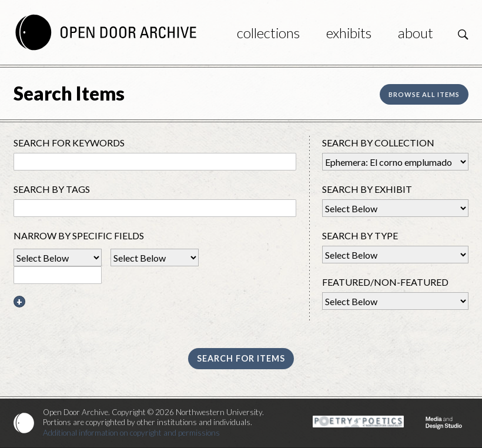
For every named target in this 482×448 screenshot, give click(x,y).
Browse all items (424, 94)
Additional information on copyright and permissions (131, 433)
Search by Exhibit (367, 189)
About (416, 33)
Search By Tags (52, 189)
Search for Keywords (69, 143)
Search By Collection (378, 143)
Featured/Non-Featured (385, 282)
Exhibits (349, 33)
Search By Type (360, 235)
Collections (268, 33)
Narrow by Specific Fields (79, 235)
